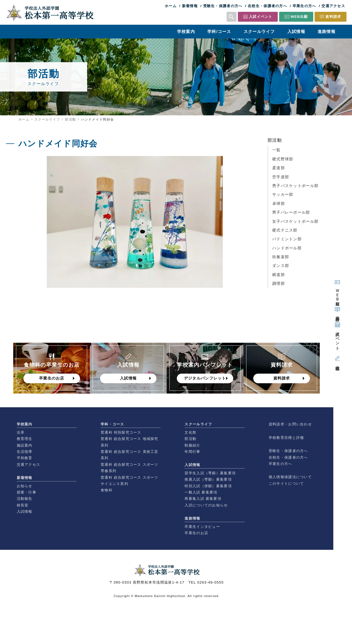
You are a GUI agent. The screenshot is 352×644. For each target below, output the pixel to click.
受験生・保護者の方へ (223, 6)
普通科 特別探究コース (121, 432)
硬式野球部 (283, 159)
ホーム (171, 6)
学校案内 (186, 31)
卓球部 (279, 203)
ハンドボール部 (287, 248)
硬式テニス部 (285, 230)
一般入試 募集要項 (201, 492)
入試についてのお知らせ (206, 505)
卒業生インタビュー (202, 527)
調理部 (279, 283)
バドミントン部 (287, 239)
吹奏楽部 (281, 257)
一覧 (277, 150)
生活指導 (25, 452)
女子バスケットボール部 (295, 221)
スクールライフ (259, 31)
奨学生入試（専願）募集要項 (210, 473)
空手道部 (281, 177)
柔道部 (279, 168)
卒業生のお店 (196, 533)
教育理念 (25, 439)
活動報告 (25, 499)
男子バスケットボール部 (295, 186)
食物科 (107, 490)
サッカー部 (283, 194)
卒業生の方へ (304, 6)
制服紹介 (192, 445)
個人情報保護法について (290, 477)
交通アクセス (333, 6)
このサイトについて (286, 483)
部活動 (70, 119)
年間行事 (192, 452)
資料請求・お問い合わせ (290, 424)
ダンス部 (281, 266)
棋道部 (279, 275)
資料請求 (333, 17)
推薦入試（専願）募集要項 (208, 479)
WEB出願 (299, 17)
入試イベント (261, 17)
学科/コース (219, 31)
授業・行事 (27, 492)
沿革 (21, 432)
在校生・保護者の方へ (267, 6)
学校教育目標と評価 (286, 438)
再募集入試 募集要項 (203, 499)
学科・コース (112, 424)
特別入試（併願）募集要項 (208, 486)
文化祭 (190, 432)
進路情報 (327, 31)
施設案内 (25, 445)
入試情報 (296, 31)
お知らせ (25, 486)
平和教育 (25, 458)
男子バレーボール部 (291, 212)
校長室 (23, 505)
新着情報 (190, 6)
